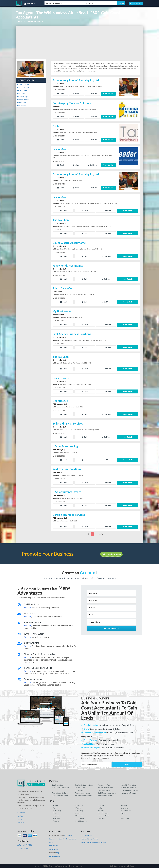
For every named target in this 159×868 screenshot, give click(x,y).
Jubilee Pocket (23, 84)
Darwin (78, 808)
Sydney (55, 805)
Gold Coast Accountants (107, 793)
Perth (55, 808)
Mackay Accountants (106, 788)
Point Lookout (103, 816)
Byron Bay (79, 811)
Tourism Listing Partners (84, 785)
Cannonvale (22, 90)
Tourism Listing (58, 785)
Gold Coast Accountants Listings (122, 866)
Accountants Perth (105, 796)
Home (20, 21)
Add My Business (111, 554)
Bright (55, 813)
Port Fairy (125, 816)
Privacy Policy (55, 856)
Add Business (138, 3)
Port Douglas (103, 813)
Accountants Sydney (82, 793)
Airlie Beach (80, 818)
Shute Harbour (23, 87)
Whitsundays (23, 96)
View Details (108, 94)
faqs (58, 853)
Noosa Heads (126, 811)
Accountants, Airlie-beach (33, 21)
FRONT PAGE (23, 848)
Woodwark (22, 93)
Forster (124, 813)
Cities (20, 819)
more (100, 534)
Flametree (22, 106)
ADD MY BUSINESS (25, 845)
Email (61, 94)
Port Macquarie (81, 821)
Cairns (78, 813)
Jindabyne (102, 811)
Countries (21, 813)
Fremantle (57, 818)
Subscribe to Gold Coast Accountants (63, 839)
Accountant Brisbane (129, 793)
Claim (76, 94)
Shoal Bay (79, 816)
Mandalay (22, 103)
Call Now (92, 94)
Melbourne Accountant (60, 788)
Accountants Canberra (60, 793)
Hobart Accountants (129, 788)
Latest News (54, 846)
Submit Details (111, 629)
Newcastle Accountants (84, 796)
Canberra (124, 808)
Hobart (101, 808)
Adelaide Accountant (129, 785)
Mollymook (102, 818)
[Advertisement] (80, 43)
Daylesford (57, 816)
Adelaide (124, 805)
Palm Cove (125, 818)
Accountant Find (104, 785)
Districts (21, 822)
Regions (20, 816)
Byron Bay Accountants (61, 796)
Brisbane (101, 805)
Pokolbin (56, 821)
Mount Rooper (23, 100)
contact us (68, 835)
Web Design (54, 849)
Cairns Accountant (105, 790)
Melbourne (79, 805)
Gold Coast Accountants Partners (94, 842)
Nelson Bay (57, 811)
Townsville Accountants (130, 790)
